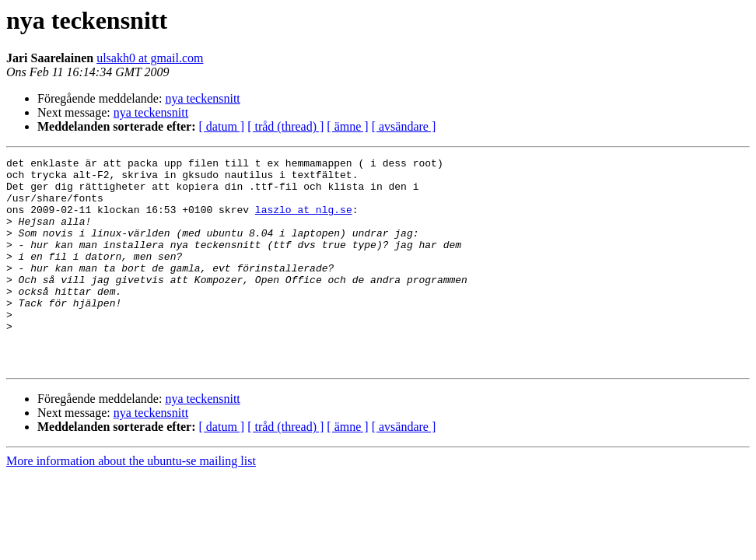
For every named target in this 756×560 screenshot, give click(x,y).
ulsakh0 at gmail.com (150, 58)
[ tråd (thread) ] (285, 126)
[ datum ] (222, 126)
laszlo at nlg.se (304, 221)
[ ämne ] (347, 126)
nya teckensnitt (202, 98)
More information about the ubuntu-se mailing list (131, 503)
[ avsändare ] (404, 126)
